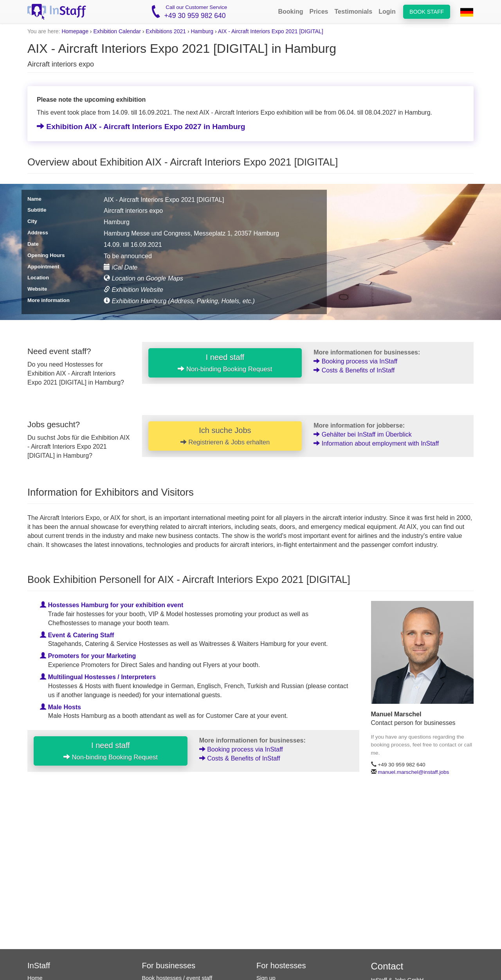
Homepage (75, 31)
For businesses (169, 966)
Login (387, 12)
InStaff (39, 966)
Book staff (427, 12)
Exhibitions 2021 (166, 31)
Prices (319, 12)
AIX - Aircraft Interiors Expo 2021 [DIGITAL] (271, 31)
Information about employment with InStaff (376, 443)
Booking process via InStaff (355, 361)
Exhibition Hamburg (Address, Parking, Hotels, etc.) (179, 301)
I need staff (225, 363)
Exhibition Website (133, 290)
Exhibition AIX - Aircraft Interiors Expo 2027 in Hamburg (141, 127)
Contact (387, 966)
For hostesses (281, 966)
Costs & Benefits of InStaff (354, 370)
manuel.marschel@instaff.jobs (413, 772)
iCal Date (121, 267)
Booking (290, 12)
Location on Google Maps (143, 278)
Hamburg (202, 31)
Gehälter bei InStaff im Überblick (362, 434)
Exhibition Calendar (117, 31)
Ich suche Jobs (225, 436)
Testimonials (354, 12)
